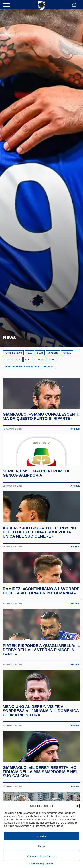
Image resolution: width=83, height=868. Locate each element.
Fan (27, 360)
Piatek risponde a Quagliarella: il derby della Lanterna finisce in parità (41, 687)
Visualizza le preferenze (42, 856)
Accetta (41, 836)
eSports (53, 360)
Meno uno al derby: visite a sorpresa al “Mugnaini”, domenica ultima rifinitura (41, 755)
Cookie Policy (37, 864)
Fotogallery (13, 360)
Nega (41, 846)
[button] (78, 806)
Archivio (49, 366)
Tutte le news (13, 353)
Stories (39, 360)
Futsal (67, 353)
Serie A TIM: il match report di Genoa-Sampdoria (36, 487)
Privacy (50, 864)
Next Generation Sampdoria (22, 366)
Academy (53, 353)
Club (40, 353)
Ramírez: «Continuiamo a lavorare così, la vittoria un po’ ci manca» (40, 620)
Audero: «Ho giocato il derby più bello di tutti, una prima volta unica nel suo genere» (40, 552)
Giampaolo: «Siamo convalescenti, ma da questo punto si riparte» (41, 423)
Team (30, 353)
